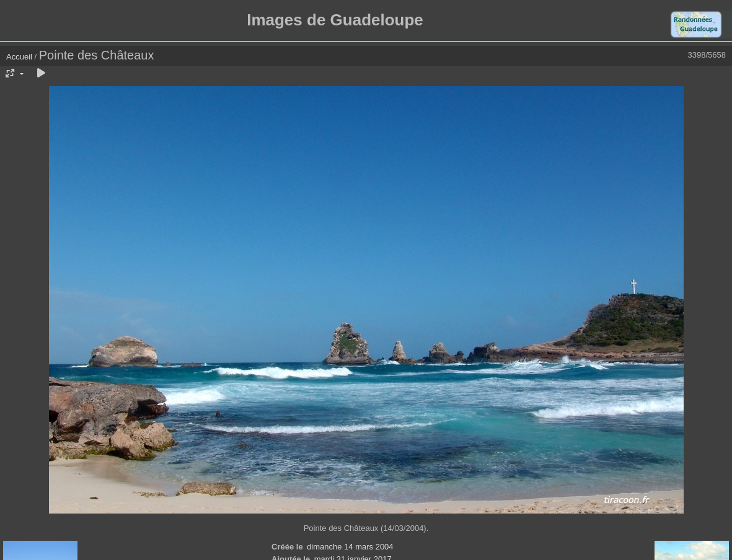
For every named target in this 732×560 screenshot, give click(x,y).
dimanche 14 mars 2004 (350, 547)
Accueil (19, 57)
